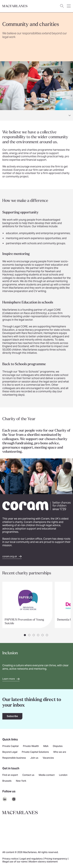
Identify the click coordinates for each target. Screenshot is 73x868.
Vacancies (48, 758)
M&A (46, 746)
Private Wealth (31, 746)
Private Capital (10, 746)
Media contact (47, 775)
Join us (34, 758)
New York (21, 781)
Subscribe (12, 716)
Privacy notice (11, 859)
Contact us (28, 775)
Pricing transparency (56, 859)
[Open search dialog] (62, 6)
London (63, 775)
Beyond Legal (10, 752)
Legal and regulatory (32, 859)
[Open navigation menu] (69, 6)
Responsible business (14, 758)
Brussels (7, 781)
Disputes (58, 746)
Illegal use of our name (15, 862)
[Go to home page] (15, 6)
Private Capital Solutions (35, 752)
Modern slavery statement (43, 862)
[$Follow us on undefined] (5, 799)
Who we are (60, 752)
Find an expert (10, 775)
